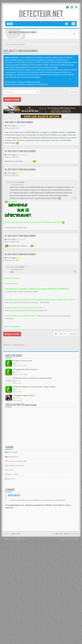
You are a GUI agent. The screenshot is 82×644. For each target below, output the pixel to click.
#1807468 (10, 173)
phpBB (13, 534)
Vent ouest (21, 126)
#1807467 (10, 155)
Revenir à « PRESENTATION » (14, 345)
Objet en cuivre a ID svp (23, 361)
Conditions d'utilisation (15, 466)
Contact (9, 470)
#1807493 (10, 239)
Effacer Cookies (12, 474)
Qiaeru (25, 539)
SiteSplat (66, 534)
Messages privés (12, 457)
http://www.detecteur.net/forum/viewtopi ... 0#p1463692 (27, 302)
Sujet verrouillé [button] (12, 100)
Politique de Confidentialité (16, 461)
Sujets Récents (11, 452)
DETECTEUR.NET (41, 14)
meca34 (20, 258)
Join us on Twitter (21, 405)
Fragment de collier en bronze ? (25, 369)
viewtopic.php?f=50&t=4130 (16, 228)
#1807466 (10, 126)
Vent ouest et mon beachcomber (21, 51)
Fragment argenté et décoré (24, 395)
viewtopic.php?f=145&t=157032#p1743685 (21, 292)
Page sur (63, 334)
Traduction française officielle (12, 539)
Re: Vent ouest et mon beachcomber (20, 151)
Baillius (20, 173)
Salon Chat (10, 479)
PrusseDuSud (23, 155)
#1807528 (10, 258)
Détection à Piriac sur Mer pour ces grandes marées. (33, 378)
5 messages (73, 92)
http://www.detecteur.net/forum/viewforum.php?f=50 (26, 310)
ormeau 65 (21, 239)
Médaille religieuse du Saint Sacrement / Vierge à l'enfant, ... (35, 387)
